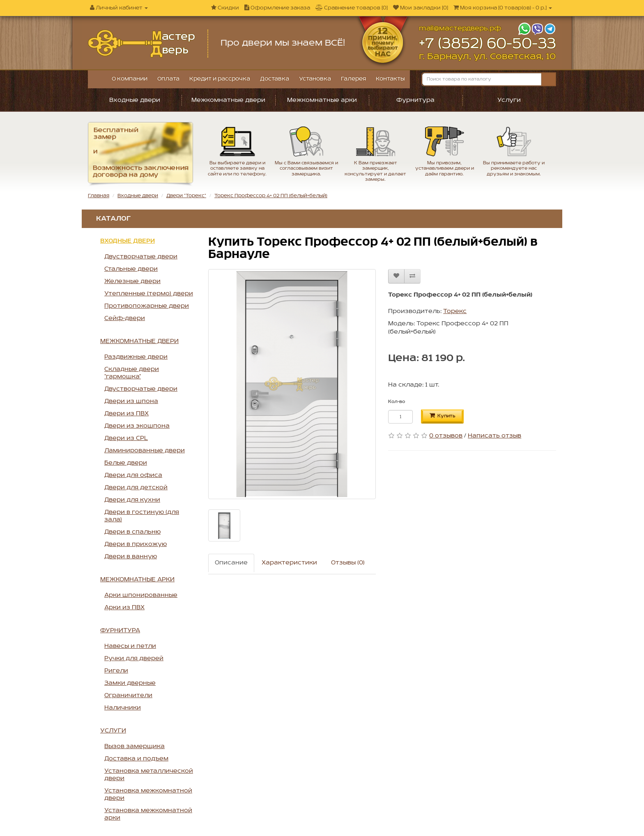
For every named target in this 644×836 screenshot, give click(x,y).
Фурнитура (415, 100)
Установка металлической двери (149, 775)
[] (503, 8)
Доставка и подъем (136, 759)
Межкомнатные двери (228, 100)
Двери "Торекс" (186, 196)
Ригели (116, 671)
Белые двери (126, 463)
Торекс (455, 311)
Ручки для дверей (134, 659)
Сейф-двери (125, 318)
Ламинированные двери (145, 451)
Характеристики (289, 563)
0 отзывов (446, 436)
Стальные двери (131, 269)
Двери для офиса (133, 475)
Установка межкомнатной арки (148, 814)
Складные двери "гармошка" (132, 373)
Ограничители (128, 696)
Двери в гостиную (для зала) (142, 516)
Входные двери (135, 100)
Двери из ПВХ (126, 414)
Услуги (509, 100)
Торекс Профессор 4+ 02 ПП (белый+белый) (271, 196)
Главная (99, 196)
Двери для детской (136, 488)
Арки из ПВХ (124, 608)
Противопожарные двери (147, 306)
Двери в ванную (131, 557)
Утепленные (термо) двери (149, 294)
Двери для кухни (132, 500)
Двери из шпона (131, 401)
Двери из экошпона (137, 426)
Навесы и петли (130, 646)
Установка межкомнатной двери (148, 795)
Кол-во (397, 402)
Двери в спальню (132, 532)
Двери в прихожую (136, 544)
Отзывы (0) (348, 563)
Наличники (123, 708)
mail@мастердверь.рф (460, 29)
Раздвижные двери (136, 357)
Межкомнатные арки (322, 100)
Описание (231, 563)
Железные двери (132, 281)
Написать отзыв (494, 436)
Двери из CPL (126, 438)
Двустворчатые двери (141, 257)
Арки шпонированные (141, 595)
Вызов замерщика (135, 746)
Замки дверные (130, 683)
